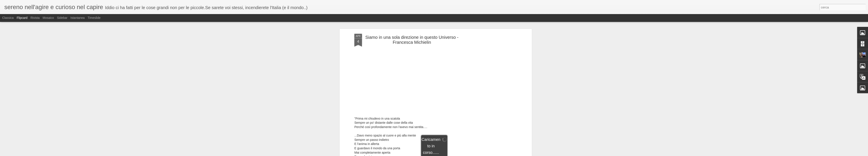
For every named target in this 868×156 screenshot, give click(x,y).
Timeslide (94, 18)
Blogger (461, 154)
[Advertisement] (493, 79)
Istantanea (78, 18)
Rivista (35, 18)
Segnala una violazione (479, 154)
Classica (8, 18)
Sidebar (62, 18)
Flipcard (22, 18)
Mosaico (48, 18)
